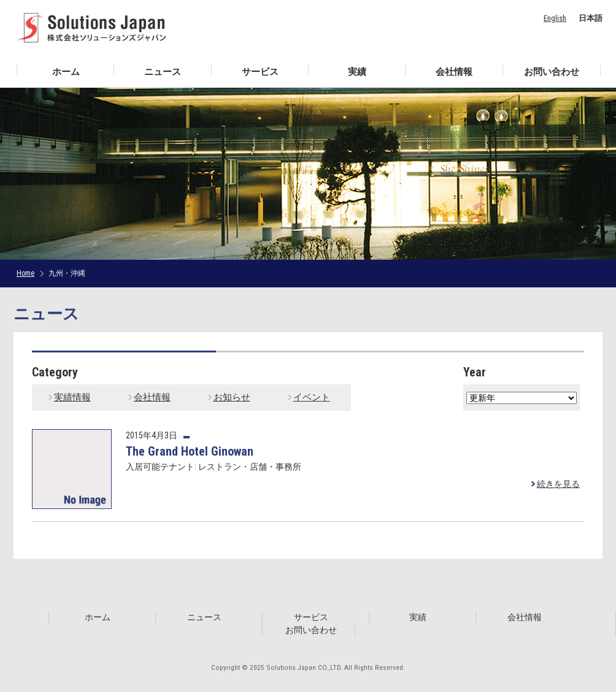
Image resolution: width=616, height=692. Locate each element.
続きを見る (558, 484)
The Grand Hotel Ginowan (190, 451)
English (555, 18)
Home (25, 273)
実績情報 (72, 397)
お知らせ (232, 397)
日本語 (591, 18)
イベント (312, 397)
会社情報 (152, 397)
